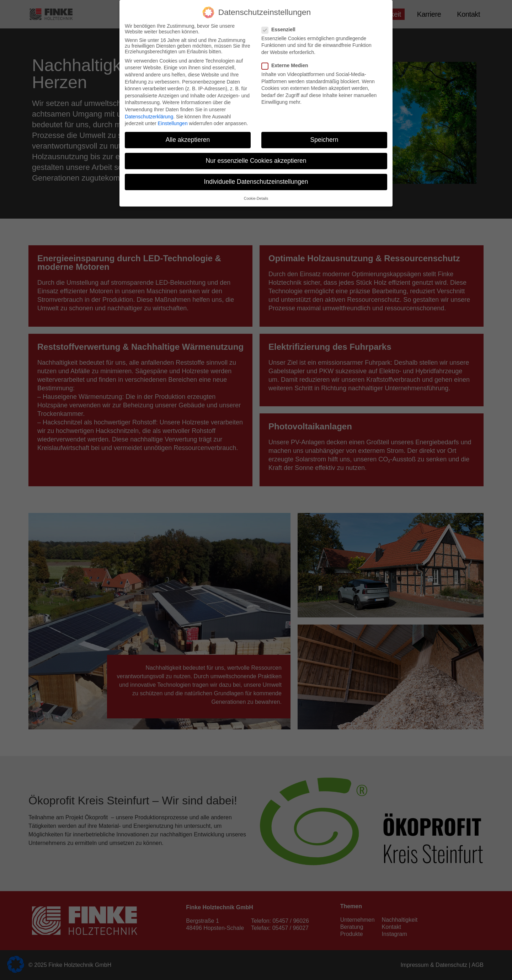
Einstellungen (173, 123)
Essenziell (281, 30)
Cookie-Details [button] (256, 198)
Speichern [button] (324, 140)
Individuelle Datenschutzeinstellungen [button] (256, 182)
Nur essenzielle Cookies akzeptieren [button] (256, 161)
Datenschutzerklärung (149, 117)
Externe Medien (287, 65)
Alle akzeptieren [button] (188, 140)
